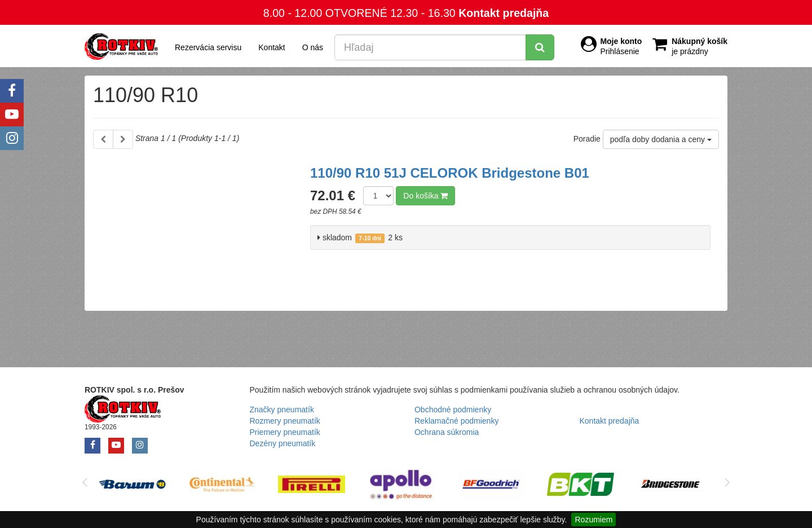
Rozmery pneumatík (285, 421)
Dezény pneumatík (283, 443)
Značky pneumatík (282, 410)
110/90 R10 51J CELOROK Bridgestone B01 (450, 173)
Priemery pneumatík (285, 432)
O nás (313, 47)
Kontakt (272, 47)
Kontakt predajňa (504, 13)
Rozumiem (593, 520)
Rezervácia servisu (208, 47)
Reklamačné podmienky (456, 421)
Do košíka (425, 196)
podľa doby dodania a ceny (661, 139)
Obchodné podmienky (453, 410)
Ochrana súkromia (447, 432)
